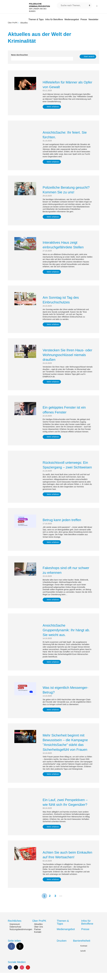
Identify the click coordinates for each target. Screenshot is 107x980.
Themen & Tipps (63, 930)
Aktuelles (38, 931)
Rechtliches (15, 928)
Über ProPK (13, 23)
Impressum (15, 931)
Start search (89, 57)
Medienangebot (66, 936)
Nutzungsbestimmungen (21, 937)
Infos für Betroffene (87, 930)
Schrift (83, 958)
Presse (85, 936)
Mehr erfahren (54, 107)
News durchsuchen (19, 55)
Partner (38, 937)
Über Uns (39, 934)
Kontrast (84, 953)
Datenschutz (15, 934)
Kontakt (38, 939)
